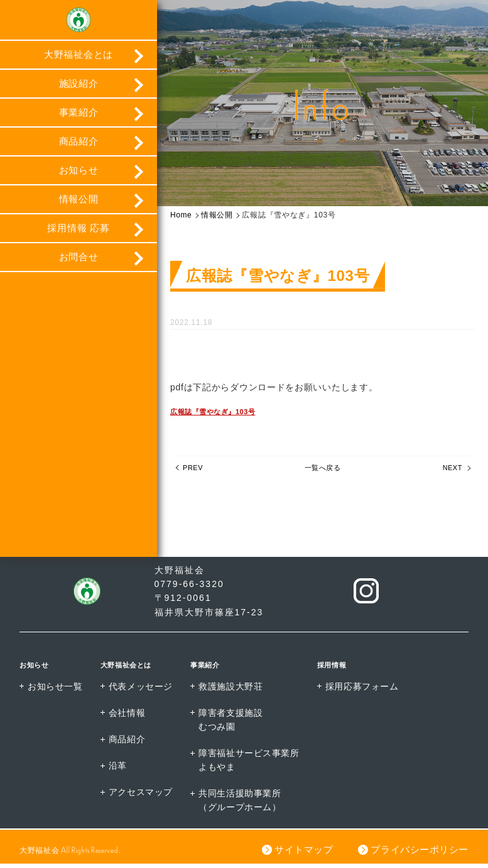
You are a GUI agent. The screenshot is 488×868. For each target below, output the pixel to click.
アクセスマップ (142, 796)
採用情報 (338, 667)
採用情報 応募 (78, 232)
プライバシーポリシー (419, 854)
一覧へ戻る (323, 472)
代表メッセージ (142, 689)
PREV (196, 472)
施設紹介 (79, 88)
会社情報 (128, 717)
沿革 (118, 770)
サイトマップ (303, 854)
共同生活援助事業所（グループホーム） (241, 805)
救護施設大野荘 (232, 689)
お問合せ (79, 261)
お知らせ (79, 174)
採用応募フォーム (365, 689)
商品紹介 (79, 146)
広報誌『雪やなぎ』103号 (224, 414)
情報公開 (79, 203)
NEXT (450, 472)
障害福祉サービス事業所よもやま (251, 764)
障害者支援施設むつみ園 (232, 723)
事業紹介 (79, 117)
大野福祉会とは (79, 59)
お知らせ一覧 (55, 689)
